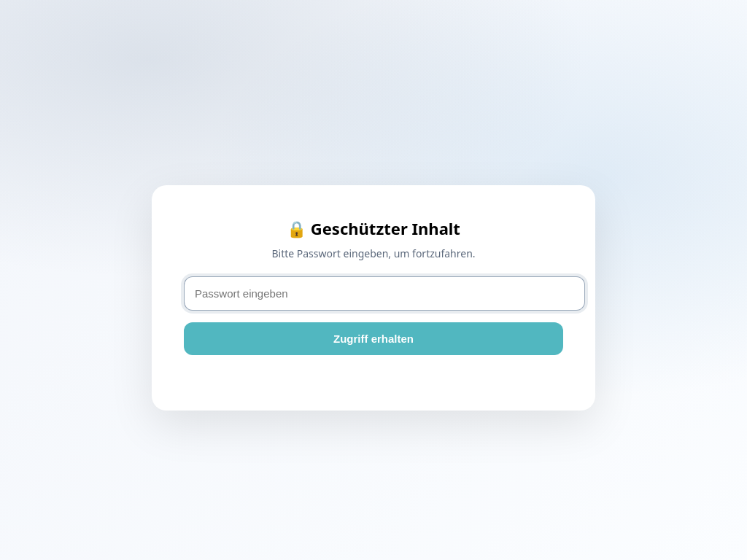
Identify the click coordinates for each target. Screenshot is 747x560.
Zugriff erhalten (373, 339)
